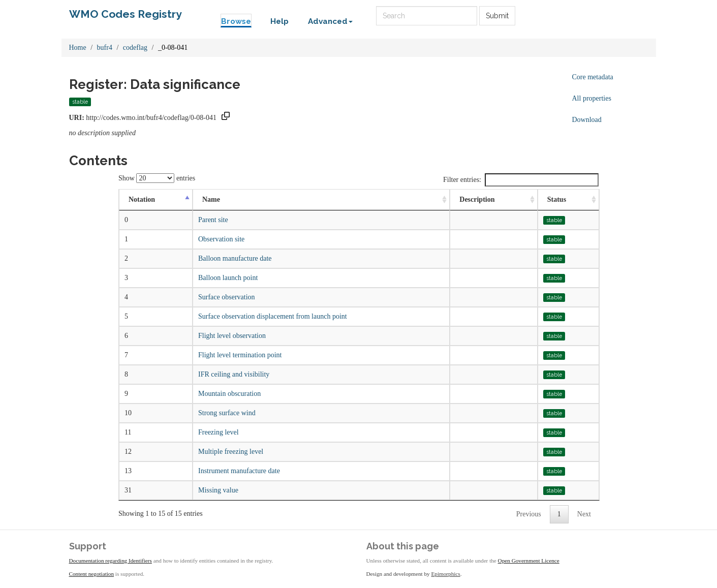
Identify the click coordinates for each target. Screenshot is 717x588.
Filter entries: (521, 180)
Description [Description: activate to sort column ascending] (477, 199)
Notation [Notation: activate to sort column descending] (142, 199)
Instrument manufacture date (239, 471)
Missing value (218, 490)
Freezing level (219, 432)
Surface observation (227, 297)
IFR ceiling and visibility (234, 374)
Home (78, 48)
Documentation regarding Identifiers (111, 561)
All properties (592, 98)
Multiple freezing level (231, 452)
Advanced (330, 21)
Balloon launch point (228, 278)
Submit (497, 16)
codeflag (135, 48)
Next (584, 514)
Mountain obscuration (229, 394)
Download (587, 120)
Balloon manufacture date (235, 258)
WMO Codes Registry (126, 14)
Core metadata (593, 77)
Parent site (213, 220)
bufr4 (105, 48)
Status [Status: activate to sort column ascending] (557, 199)
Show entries (157, 178)
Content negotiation (92, 574)
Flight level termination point (240, 355)
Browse (236, 21)
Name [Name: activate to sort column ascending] (211, 199)
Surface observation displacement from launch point (273, 316)
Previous (529, 514)
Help (279, 21)
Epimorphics (446, 574)
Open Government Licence (529, 561)
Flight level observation (232, 336)
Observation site (221, 239)
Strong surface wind (227, 413)
